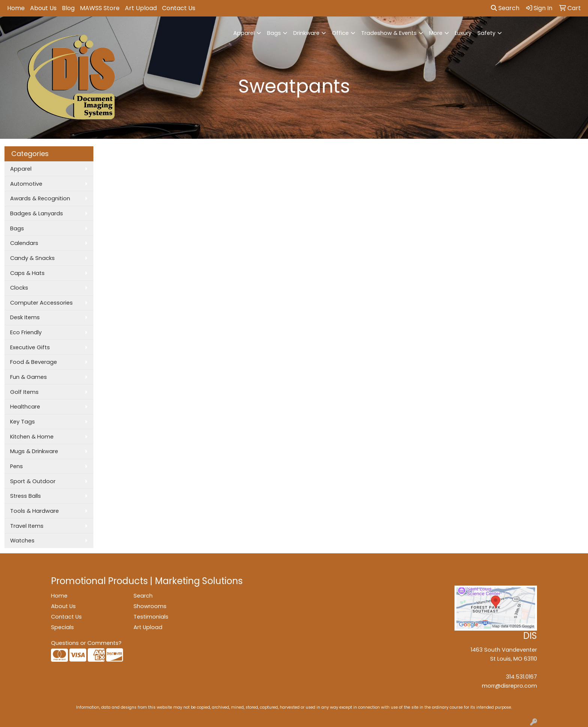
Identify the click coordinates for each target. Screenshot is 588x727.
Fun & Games (28, 377)
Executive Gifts (30, 347)
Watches (22, 541)
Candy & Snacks (32, 258)
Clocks (19, 288)
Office (340, 33)
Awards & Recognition (40, 198)
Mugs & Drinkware (34, 451)
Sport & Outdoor (33, 481)
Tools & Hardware (34, 511)
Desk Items (25, 317)
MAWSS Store (100, 8)
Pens (16, 466)
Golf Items (24, 392)
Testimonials (151, 617)
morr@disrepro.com (509, 686)
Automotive (26, 184)
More (436, 33)
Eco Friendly (26, 332)
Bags (274, 33)
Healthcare (25, 407)
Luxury (463, 33)
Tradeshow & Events (389, 33)
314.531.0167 (521, 677)
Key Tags (22, 422)
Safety (486, 33)
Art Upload (141, 8)
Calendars (24, 243)
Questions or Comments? (86, 643)
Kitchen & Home (32, 437)
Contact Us (179, 8)
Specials (62, 627)
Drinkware (306, 33)
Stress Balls (25, 496)
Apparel (244, 33)
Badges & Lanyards (37, 213)
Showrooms (150, 606)
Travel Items (27, 526)
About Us (43, 8)
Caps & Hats (27, 273)
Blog (68, 8)
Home (16, 8)
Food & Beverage (34, 362)
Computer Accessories (41, 303)
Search (505, 8)
